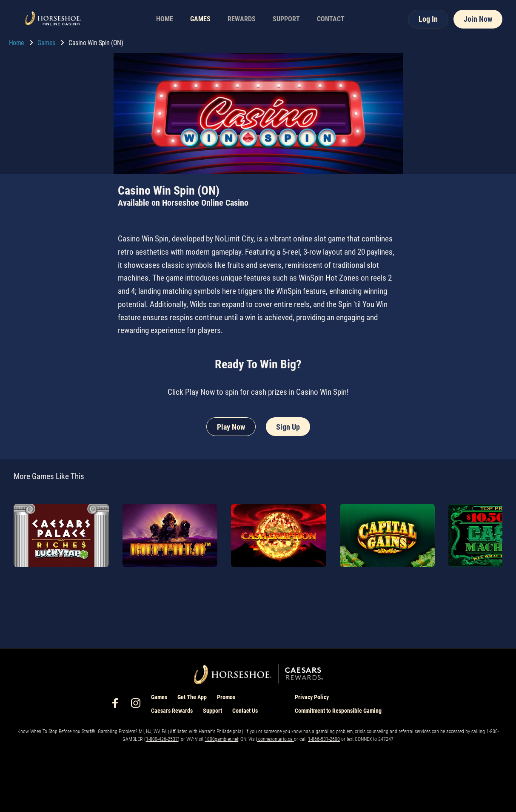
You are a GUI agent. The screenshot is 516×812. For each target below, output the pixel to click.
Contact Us (245, 711)
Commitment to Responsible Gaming (338, 711)
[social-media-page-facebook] (118, 705)
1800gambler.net (221, 739)
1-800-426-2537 (162, 739)
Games (47, 43)
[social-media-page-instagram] (138, 705)
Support (212, 711)
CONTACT (331, 19)
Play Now (231, 427)
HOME (165, 19)
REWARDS (242, 19)
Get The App (192, 697)
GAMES (200, 19)
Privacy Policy (312, 697)
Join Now (478, 19)
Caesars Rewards (172, 711)
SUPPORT (286, 19)
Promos (226, 697)
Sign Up (288, 427)
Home (17, 43)
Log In (428, 19)
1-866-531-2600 (324, 739)
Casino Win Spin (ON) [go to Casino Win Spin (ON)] (96, 43)
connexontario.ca (275, 739)
